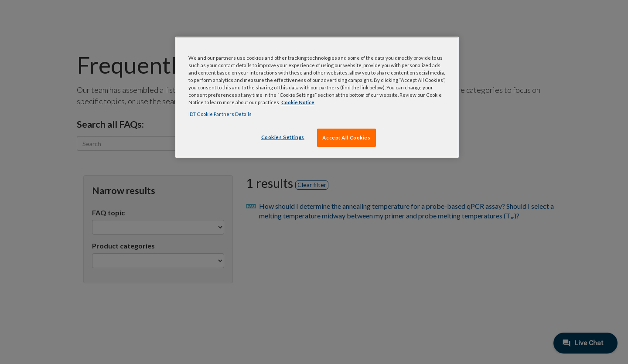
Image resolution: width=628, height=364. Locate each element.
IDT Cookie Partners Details (220, 114)
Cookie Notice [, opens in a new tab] (298, 102)
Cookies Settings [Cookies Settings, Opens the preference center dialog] (283, 137)
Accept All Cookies (346, 138)
